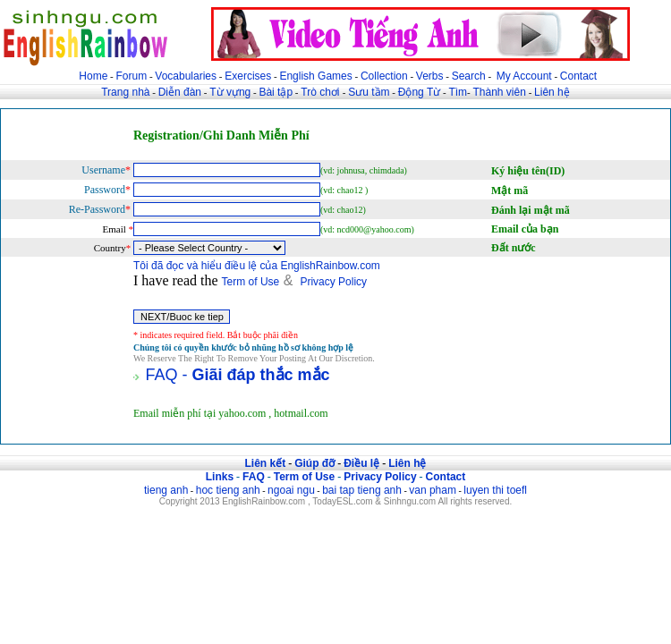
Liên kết (265, 463)
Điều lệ (361, 463)
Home (93, 76)
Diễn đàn (180, 92)
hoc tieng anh (228, 490)
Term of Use (251, 282)
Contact (578, 76)
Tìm (458, 92)
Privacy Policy (333, 282)
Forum (131, 76)
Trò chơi (322, 92)
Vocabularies (186, 76)
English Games (315, 76)
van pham (433, 490)
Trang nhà (125, 92)
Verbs (430, 76)
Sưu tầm (369, 92)
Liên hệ (552, 92)
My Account (524, 76)
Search (469, 76)
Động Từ (419, 92)
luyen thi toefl (495, 490)
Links (220, 477)
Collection (384, 76)
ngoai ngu (291, 490)
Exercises (248, 76)
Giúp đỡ (314, 463)
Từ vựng (230, 92)
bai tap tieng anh (362, 490)
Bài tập (276, 92)
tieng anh (166, 490)
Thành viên (500, 92)
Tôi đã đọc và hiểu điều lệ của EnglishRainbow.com (257, 266)
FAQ (254, 477)
